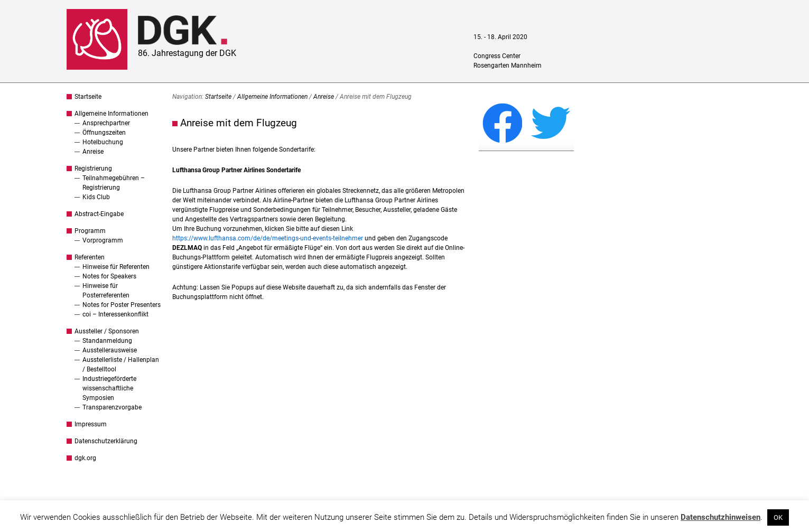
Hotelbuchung (103, 142)
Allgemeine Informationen (111, 114)
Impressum (91, 424)
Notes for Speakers (109, 276)
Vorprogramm (103, 240)
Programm (90, 231)
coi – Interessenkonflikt (115, 314)
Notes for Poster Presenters (122, 305)
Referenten (90, 257)
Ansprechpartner (106, 123)
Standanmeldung (107, 341)
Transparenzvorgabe (112, 407)
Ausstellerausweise (110, 350)
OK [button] (778, 517)
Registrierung (93, 169)
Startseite (88, 97)
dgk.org (85, 458)
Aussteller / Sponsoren (107, 331)
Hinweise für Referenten (116, 267)
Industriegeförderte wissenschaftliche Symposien (109, 388)
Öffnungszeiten (104, 133)
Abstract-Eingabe (99, 214)
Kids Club (96, 197)
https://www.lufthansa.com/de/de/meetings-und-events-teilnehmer (268, 238)
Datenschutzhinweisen (720, 517)
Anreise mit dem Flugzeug (239, 123)
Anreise (93, 152)
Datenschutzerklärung (106, 441)
